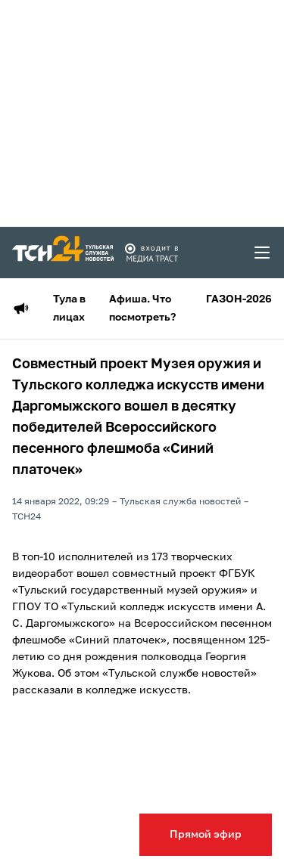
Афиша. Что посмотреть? (142, 308)
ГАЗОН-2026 (239, 299)
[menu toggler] (263, 253)
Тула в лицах (69, 308)
